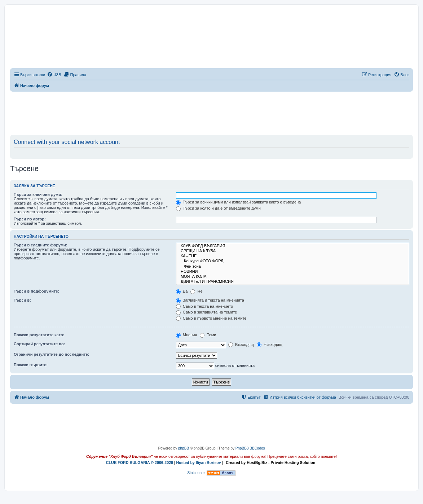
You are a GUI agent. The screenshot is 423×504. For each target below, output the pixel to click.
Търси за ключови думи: (38, 194)
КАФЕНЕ (293, 256)
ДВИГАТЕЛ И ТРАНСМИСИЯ (293, 282)
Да (182, 291)
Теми (208, 335)
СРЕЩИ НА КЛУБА (293, 251)
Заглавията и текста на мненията (210, 300)
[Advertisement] (212, 112)
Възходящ (241, 345)
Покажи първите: (31, 365)
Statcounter (197, 473)
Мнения (187, 335)
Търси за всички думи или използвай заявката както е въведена (239, 202)
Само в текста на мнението (204, 306)
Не (196, 291)
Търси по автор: (30, 219)
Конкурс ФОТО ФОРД (293, 261)
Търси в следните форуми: (41, 245)
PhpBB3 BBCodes (250, 448)
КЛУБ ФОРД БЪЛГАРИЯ (293, 246)
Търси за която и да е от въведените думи (218, 208)
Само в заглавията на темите (206, 312)
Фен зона (293, 267)
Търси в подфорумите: (36, 291)
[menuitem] (54, 75)
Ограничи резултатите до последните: (51, 354)
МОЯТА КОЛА (293, 277)
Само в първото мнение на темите (211, 318)
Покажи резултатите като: (39, 335)
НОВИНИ (293, 272)
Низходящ (270, 345)
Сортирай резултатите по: (39, 344)
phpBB (184, 448)
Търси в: (22, 300)
